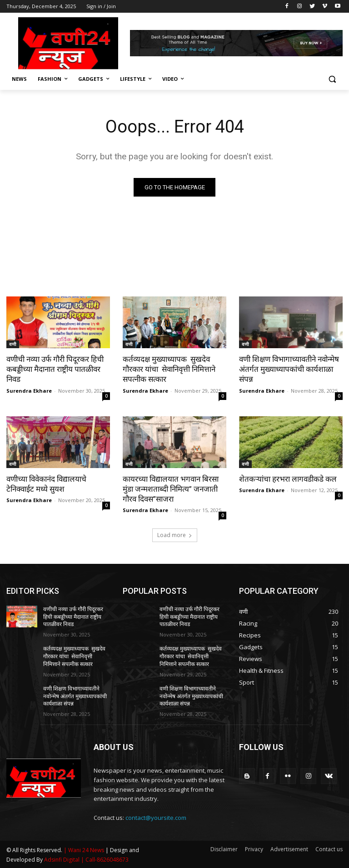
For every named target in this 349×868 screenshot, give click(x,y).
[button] (332, 79)
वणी (13, 344)
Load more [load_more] (175, 535)
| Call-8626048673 (105, 860)
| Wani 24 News (85, 850)
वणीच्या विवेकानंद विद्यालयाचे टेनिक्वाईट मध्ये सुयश (46, 484)
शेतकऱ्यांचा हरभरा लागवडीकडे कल (288, 479)
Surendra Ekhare (29, 391)
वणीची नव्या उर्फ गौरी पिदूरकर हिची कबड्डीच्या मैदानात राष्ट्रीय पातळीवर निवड (55, 369)
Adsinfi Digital (62, 860)
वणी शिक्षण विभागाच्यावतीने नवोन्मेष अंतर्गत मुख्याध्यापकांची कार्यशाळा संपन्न (289, 369)
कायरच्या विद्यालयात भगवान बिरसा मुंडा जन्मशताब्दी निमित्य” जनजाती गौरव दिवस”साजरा (171, 489)
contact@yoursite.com (156, 818)
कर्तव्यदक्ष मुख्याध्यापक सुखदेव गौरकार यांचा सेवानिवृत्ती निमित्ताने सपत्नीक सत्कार (169, 369)
